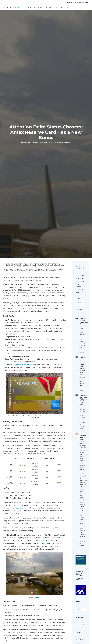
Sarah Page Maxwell (64, 33)
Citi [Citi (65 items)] (83, 473)
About (76, 7)
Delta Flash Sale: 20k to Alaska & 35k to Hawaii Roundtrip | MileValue (36, 501)
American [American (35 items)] (79, 430)
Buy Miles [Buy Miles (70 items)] (79, 466)
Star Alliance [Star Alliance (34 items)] (80, 546)
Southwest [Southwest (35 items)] (79, 539)
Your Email (78, 78)
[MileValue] (11, 7)
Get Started (38, 7)
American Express (41, 33)
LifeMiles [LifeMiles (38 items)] (79, 517)
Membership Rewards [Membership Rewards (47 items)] (79, 528)
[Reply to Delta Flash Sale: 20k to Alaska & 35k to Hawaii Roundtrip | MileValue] (61, 501)
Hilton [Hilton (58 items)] (78, 513)
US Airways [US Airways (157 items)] (79, 569)
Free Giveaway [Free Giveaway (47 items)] (80, 502)
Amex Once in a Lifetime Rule (24, 145)
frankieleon (37, 378)
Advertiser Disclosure (82, 2)
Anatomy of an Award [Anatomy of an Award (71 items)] (80, 445)
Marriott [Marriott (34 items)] (79, 524)
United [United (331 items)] (78, 566)
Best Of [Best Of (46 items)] (78, 459)
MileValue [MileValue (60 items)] (79, 532)
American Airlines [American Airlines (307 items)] (79, 435)
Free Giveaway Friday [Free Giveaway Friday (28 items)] (80, 506)
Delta (50, 33)
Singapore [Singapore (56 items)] (79, 535)
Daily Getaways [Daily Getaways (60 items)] (80, 480)
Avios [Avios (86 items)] (78, 449)
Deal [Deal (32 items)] (78, 483)
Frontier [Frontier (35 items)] (79, 510)
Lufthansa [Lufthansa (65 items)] (79, 520)
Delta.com (45, 324)
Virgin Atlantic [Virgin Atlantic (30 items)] (80, 576)
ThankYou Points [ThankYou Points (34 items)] (79, 550)
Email (28, 548)
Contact (70, 2)
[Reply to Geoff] (61, 460)
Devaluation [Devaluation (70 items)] (80, 486)
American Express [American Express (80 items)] (79, 440)
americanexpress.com (32, 49)
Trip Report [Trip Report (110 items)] (79, 562)
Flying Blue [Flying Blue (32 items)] (79, 493)
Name (9, 548)
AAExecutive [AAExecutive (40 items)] (79, 424)
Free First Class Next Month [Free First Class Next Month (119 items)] (80, 497)
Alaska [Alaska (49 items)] (78, 427)
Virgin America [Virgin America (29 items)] (80, 573)
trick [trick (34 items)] (78, 559)
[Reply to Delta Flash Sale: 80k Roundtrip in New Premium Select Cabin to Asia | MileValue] (61, 481)
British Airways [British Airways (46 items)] (80, 463)
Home (29, 7)
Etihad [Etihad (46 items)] (78, 490)
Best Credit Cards (63, 7)
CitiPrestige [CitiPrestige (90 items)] (79, 476)
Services (49, 7)
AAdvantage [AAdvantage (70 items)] (80, 420)
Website (48, 548)
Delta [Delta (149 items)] (83, 483)
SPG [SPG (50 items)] (77, 542)
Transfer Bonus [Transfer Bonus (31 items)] (79, 555)
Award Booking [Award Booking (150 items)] (80, 452)
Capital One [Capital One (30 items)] (79, 469)
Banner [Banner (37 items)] (78, 456)
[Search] (88, 8)
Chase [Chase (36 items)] (78, 473)
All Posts (46, 592)
